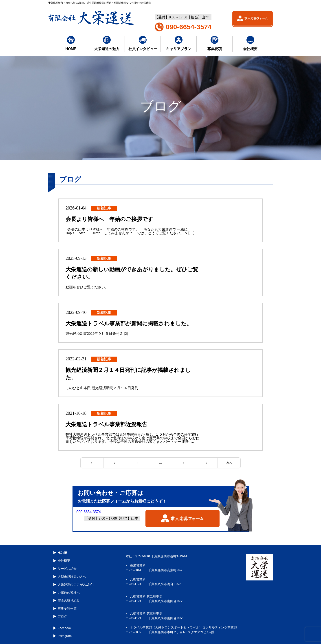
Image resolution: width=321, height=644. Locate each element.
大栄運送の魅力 (107, 43)
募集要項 (215, 43)
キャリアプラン (179, 43)
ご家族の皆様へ (68, 591)
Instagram (64, 632)
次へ (229, 463)
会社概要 (250, 43)
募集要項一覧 (67, 606)
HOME (71, 43)
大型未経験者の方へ (71, 575)
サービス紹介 (67, 568)
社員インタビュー (143, 43)
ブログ (62, 613)
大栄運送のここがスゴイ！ (76, 583)
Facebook (64, 625)
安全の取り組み (68, 598)
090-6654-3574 (189, 27)
